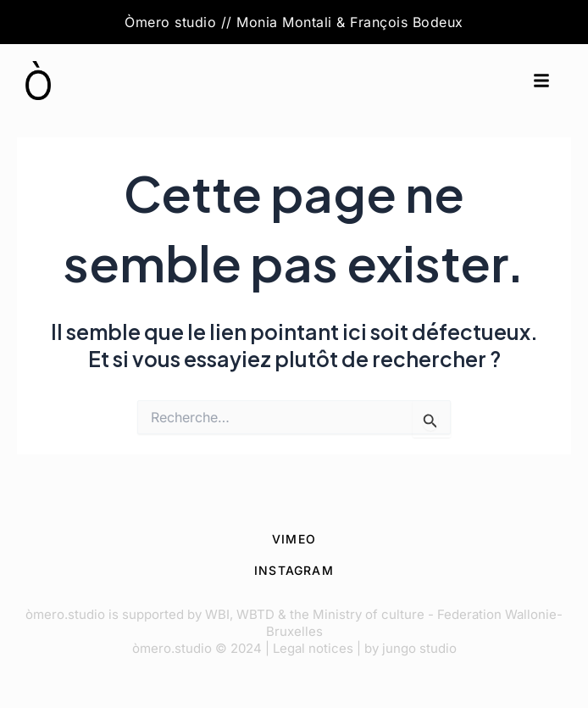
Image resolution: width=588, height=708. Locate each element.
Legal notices (313, 648)
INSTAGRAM (294, 570)
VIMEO (294, 539)
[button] (541, 81)
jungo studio (419, 648)
